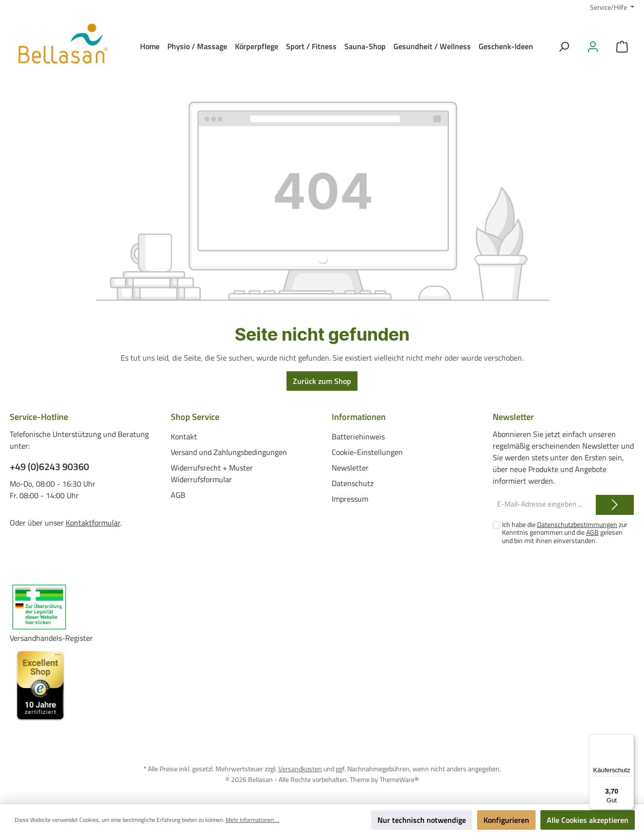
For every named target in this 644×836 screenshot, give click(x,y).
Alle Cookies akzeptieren (588, 820)
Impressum (350, 498)
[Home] (150, 46)
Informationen (359, 417)
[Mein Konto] (593, 46)
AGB (178, 494)
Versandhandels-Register (51, 638)
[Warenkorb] (622, 46)
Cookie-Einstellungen (367, 452)
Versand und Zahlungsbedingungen (229, 452)
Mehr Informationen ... (253, 820)
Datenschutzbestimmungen (577, 524)
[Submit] (615, 505)
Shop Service (195, 417)
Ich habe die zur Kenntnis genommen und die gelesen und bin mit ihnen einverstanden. (565, 533)
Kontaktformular (93, 523)
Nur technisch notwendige (422, 820)
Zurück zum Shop (322, 381)
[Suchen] (564, 46)
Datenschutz (353, 483)
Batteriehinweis (358, 436)
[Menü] (628, 740)
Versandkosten (300, 769)
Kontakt (184, 436)
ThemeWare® (399, 779)
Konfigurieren (506, 820)
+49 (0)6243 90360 (49, 467)
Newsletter (350, 467)
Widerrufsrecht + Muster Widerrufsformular (212, 473)
